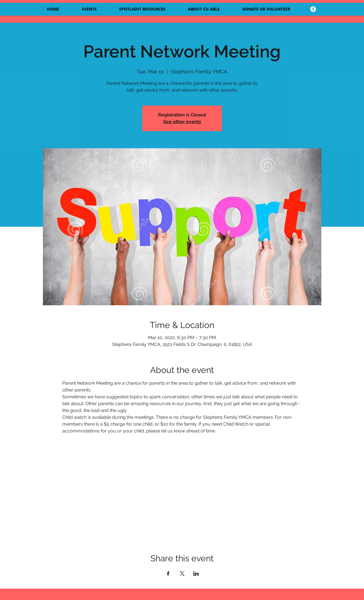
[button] (211, 9)
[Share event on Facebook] (168, 574)
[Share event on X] (182, 574)
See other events (182, 122)
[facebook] (313, 9)
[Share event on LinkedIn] (196, 574)
